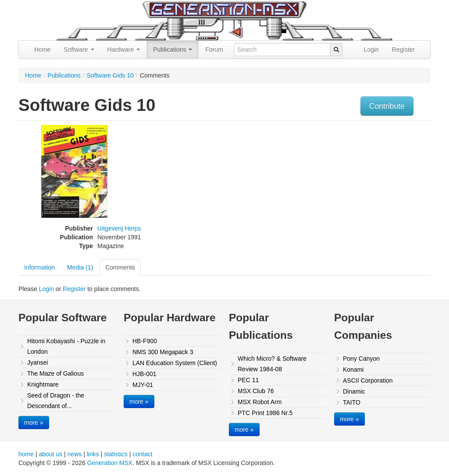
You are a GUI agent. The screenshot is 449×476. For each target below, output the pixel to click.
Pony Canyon (361, 359)
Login (371, 50)
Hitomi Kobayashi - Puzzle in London (66, 346)
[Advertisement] (373, 186)
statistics (116, 454)
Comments (120, 267)
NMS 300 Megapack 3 (163, 352)
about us (50, 454)
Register (403, 50)
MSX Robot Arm (260, 402)
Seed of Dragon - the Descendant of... (56, 401)
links (93, 454)
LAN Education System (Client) (175, 363)
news (75, 454)
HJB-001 (144, 374)
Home (42, 50)
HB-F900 (145, 341)
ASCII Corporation (368, 380)
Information (39, 267)
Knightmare (43, 384)
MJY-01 (143, 385)
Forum (214, 50)
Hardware (124, 50)
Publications (173, 50)
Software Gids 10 (110, 75)
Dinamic (354, 391)
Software (79, 50)
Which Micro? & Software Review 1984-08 (272, 364)
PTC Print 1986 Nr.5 (265, 413)
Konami (353, 369)
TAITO (352, 402)
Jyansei (37, 362)
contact (142, 454)
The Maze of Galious (55, 373)
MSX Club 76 (256, 391)
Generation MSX (110, 463)
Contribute (387, 106)
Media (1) (80, 267)
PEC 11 (248, 380)
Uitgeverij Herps (119, 228)
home (26, 454)
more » (34, 423)
